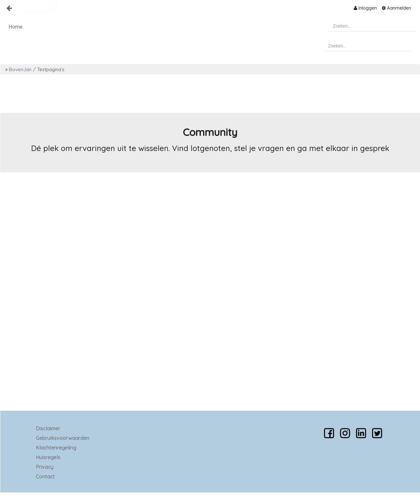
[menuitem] (365, 8)
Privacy (45, 467)
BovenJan (20, 69)
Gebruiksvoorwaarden (63, 438)
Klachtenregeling (56, 448)
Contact (45, 476)
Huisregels (48, 457)
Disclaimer (48, 428)
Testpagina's (51, 69)
